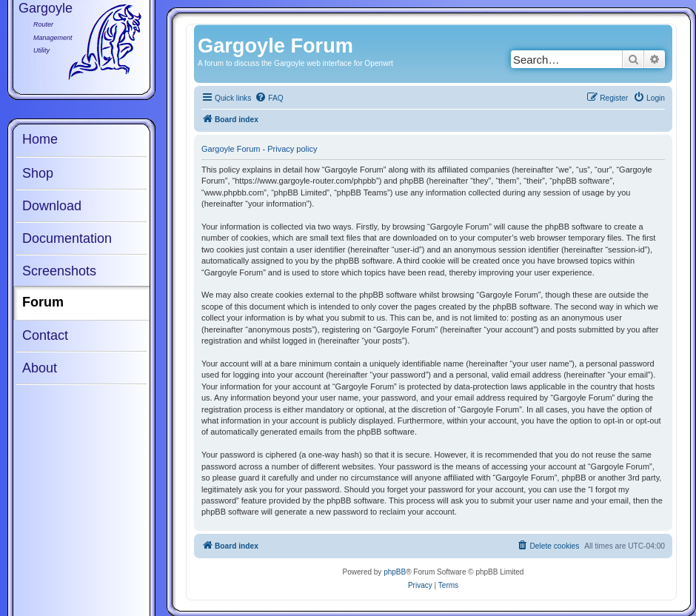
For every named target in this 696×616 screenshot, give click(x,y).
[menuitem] (269, 98)
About (40, 368)
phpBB (395, 572)
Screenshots (59, 271)
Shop (38, 173)
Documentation (67, 238)
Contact (45, 335)
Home (40, 139)
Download (52, 206)
